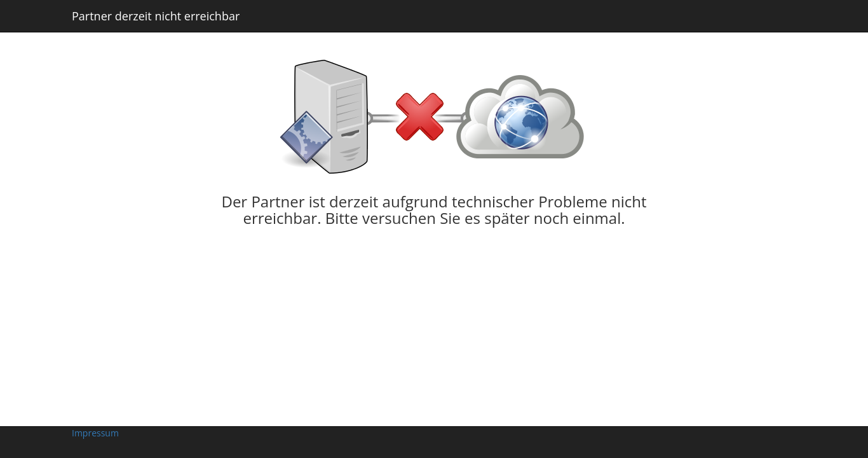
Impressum (95, 433)
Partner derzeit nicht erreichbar (156, 16)
